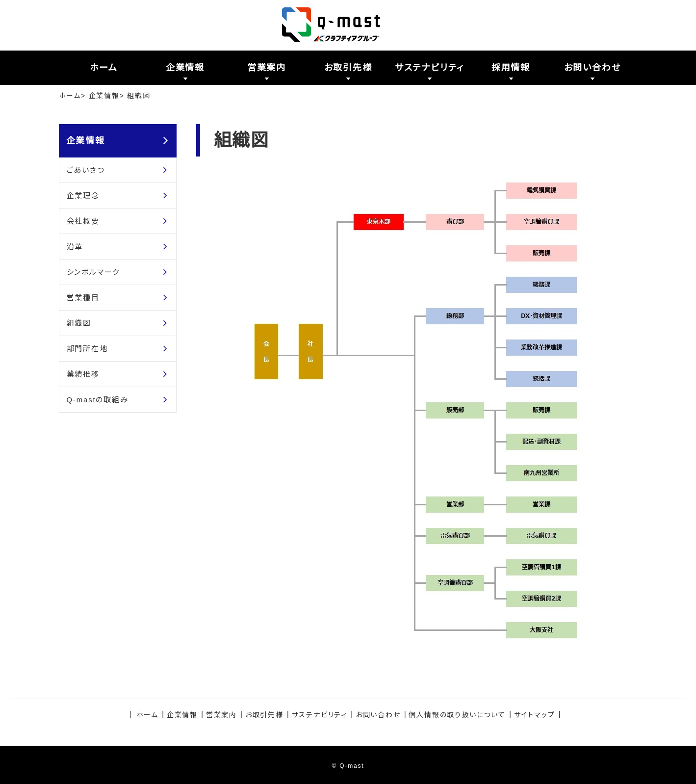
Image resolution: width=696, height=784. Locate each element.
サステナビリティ (320, 715)
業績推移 (83, 374)
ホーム (70, 96)
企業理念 (83, 196)
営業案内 (221, 715)
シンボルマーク (93, 272)
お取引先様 (264, 715)
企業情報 (104, 96)
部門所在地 (87, 349)
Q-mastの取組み (98, 400)
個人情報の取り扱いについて (457, 715)
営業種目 (83, 298)
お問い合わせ (378, 715)
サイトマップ (535, 715)
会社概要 (83, 221)
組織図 (79, 323)
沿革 (75, 247)
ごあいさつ (86, 170)
